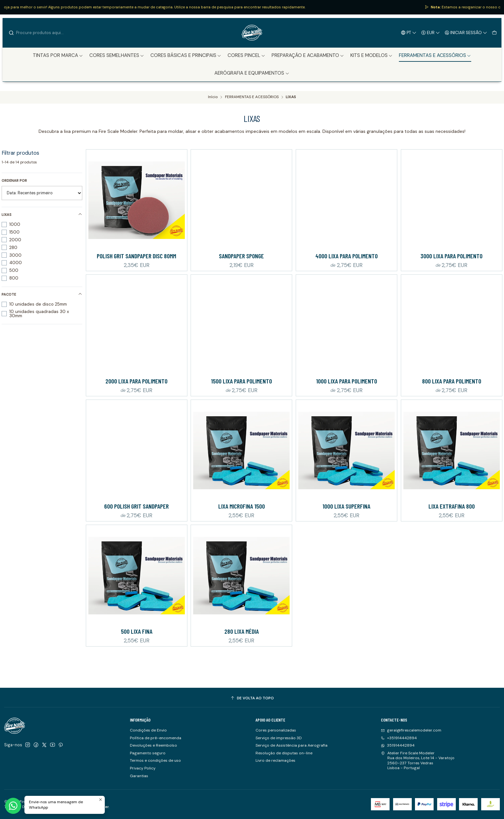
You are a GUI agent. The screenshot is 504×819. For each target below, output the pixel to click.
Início (213, 97)
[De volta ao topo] (252, 698)
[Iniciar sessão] (466, 32)
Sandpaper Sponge (241, 256)
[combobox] (41, 33)
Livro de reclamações (275, 760)
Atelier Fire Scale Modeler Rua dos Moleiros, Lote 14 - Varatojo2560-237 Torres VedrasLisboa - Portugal (418, 760)
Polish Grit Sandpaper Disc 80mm (136, 256)
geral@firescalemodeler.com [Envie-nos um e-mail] (411, 730)
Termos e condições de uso (155, 760)
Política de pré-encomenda (156, 738)
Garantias (139, 776)
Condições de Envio (148, 730)
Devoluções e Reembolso (153, 745)
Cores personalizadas (276, 730)
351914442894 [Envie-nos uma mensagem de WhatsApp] (398, 745)
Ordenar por (14, 180)
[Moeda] (431, 32)
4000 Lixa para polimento (346, 256)
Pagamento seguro (148, 753)
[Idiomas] (409, 32)
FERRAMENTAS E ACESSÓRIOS (252, 97)
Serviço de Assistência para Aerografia (292, 745)
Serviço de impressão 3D (279, 738)
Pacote (42, 294)
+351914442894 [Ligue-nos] (399, 738)
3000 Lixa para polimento (451, 256)
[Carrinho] (494, 32)
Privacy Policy (143, 768)
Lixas (42, 214)
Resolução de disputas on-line (284, 753)
